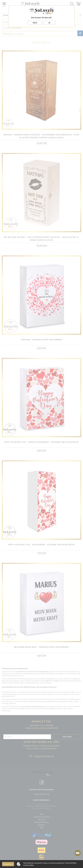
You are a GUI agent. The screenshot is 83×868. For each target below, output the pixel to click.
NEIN (35, 23)
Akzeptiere (8, 864)
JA (49, 23)
